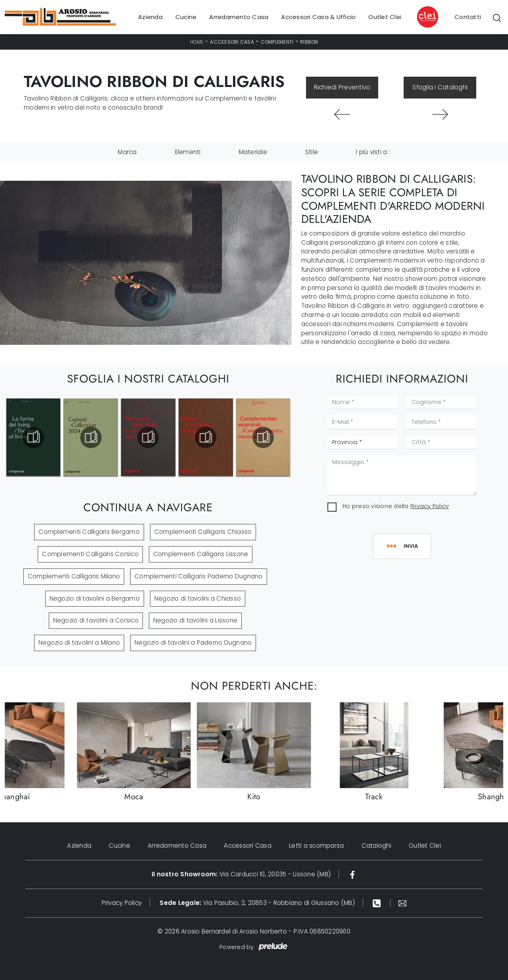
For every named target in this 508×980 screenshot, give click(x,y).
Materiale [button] (253, 152)
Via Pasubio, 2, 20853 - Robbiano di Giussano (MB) (257, 903)
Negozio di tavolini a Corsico (96, 620)
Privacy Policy (430, 506)
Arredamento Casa (239, 17)
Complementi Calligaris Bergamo (89, 532)
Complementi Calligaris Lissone (201, 554)
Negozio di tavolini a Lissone (195, 620)
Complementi (277, 42)
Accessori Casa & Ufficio (318, 17)
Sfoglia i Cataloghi (440, 87)
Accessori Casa (232, 42)
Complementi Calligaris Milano (74, 576)
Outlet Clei (385, 17)
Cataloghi (376, 846)
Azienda (150, 17)
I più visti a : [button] (373, 152)
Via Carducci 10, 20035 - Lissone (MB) (241, 874)
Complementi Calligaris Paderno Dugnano (199, 576)
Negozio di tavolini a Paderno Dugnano (193, 643)
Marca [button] (127, 152)
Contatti (468, 17)
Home (197, 42)
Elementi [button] (188, 152)
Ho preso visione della (396, 506)
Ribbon (309, 42)
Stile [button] (312, 152)
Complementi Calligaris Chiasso (203, 532)
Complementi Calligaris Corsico (90, 554)
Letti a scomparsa (316, 846)
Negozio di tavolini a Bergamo (95, 598)
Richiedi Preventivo (342, 87)
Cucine (186, 17)
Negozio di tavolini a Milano (79, 643)
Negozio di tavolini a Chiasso (198, 598)
